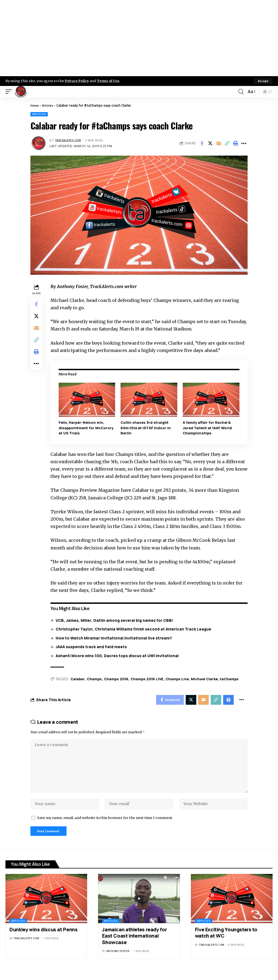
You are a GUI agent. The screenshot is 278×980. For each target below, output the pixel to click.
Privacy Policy (78, 81)
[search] (241, 92)
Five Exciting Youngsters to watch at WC (226, 940)
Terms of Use (110, 81)
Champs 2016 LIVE (148, 679)
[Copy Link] (227, 143)
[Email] (219, 143)
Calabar (79, 679)
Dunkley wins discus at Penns (43, 937)
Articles (49, 105)
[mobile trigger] (10, 92)
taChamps (230, 679)
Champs (95, 679)
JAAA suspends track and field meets (93, 647)
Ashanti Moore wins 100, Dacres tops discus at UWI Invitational (119, 655)
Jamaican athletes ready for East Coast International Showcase (134, 943)
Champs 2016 (117, 679)
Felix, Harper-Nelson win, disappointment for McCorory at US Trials (87, 428)
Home (35, 105)
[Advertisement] (139, 38)
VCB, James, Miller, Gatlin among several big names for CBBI (116, 620)
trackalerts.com (70, 140)
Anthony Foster (118, 958)
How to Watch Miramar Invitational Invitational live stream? (115, 638)
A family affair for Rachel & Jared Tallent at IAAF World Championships (208, 428)
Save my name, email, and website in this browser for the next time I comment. (105, 824)
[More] (244, 143)
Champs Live (178, 679)
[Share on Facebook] (202, 143)
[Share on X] (210, 143)
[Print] (235, 143)
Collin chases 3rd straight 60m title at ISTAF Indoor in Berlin (146, 428)
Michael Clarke (205, 679)
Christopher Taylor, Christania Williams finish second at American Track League (135, 629)
